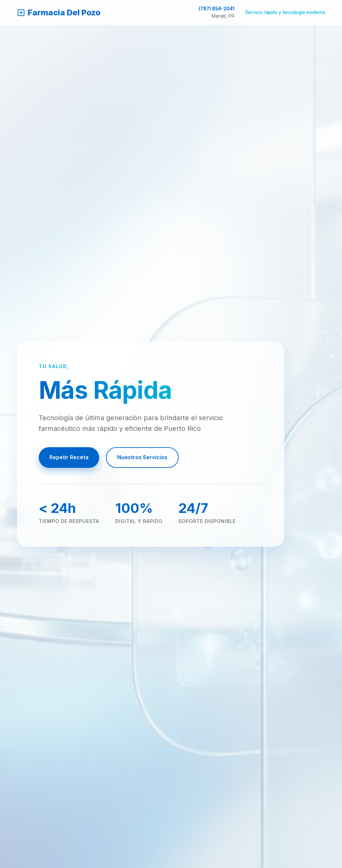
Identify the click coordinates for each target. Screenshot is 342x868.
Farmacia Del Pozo (59, 13)
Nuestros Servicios (142, 457)
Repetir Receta (69, 457)
